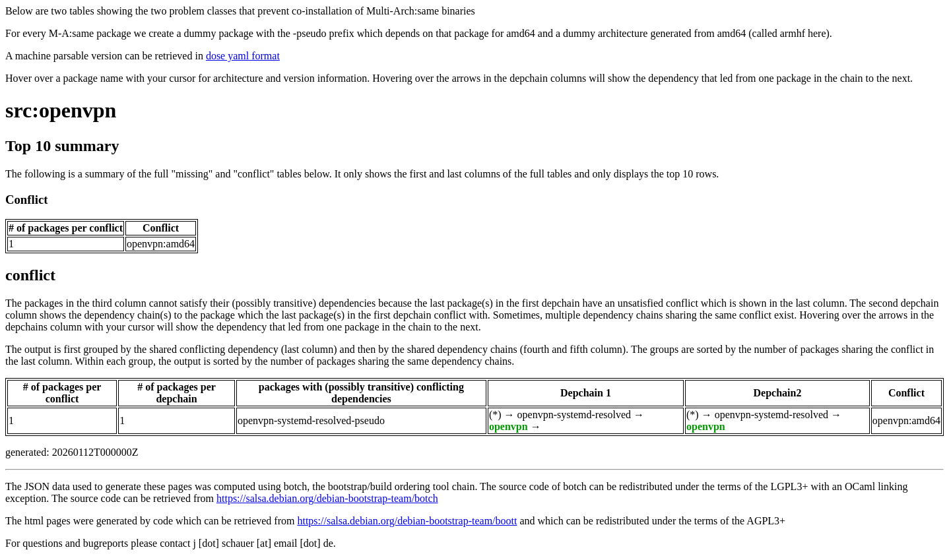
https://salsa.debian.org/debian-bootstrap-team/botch (327, 498)
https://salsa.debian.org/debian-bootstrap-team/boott (407, 521)
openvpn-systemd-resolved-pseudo (311, 420)
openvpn (508, 426)
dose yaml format (243, 56)
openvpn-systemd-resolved (574, 415)
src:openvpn (61, 110)
